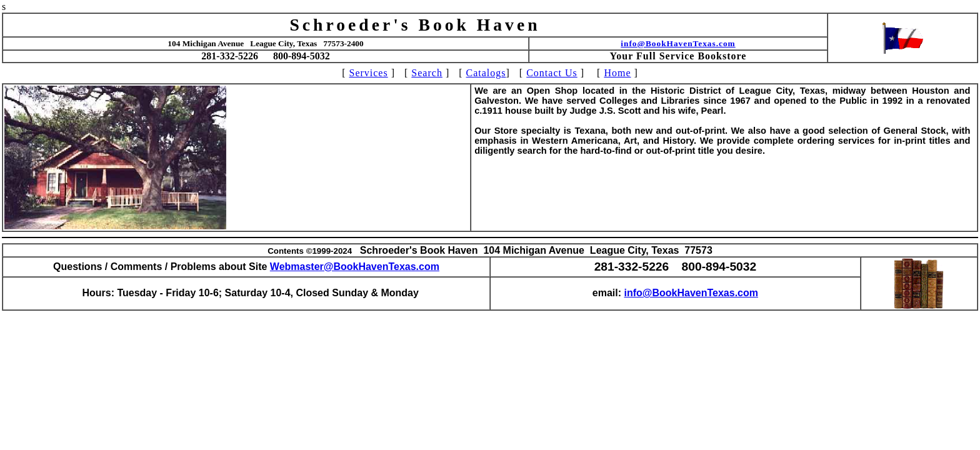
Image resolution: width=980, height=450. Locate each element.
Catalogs (486, 73)
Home (617, 73)
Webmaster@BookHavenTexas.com (355, 267)
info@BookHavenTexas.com (678, 43)
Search (427, 73)
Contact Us (552, 73)
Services (368, 73)
